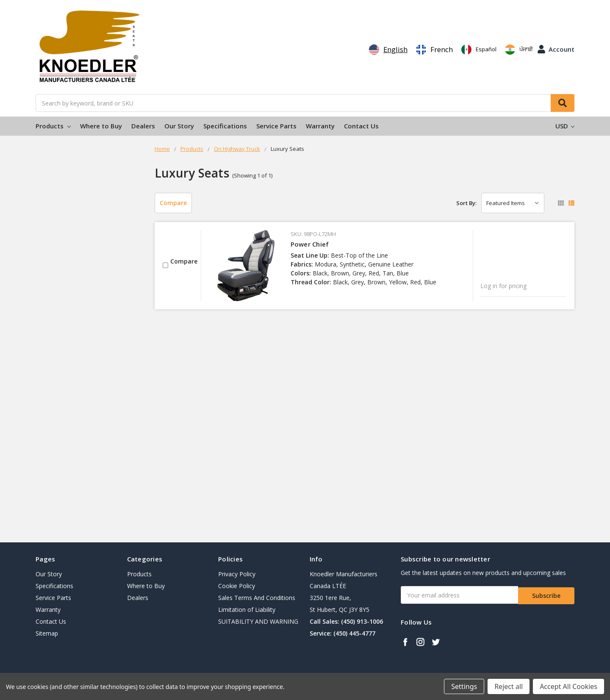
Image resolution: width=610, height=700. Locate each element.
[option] (434, 50)
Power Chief (310, 244)
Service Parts (276, 126)
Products (53, 126)
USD (565, 126)
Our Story (179, 126)
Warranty (320, 126)
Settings (464, 686)
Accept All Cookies (568, 686)
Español (479, 50)
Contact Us (361, 126)
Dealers (143, 126)
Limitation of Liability (247, 610)
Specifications (225, 126)
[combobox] (388, 50)
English (388, 50)
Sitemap (47, 633)
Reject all (509, 686)
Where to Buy (101, 126)
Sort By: (466, 203)
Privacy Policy (237, 574)
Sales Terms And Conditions (257, 598)
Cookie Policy (237, 586)
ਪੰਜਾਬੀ (519, 50)
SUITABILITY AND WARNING (258, 621)
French (434, 50)
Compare (173, 203)
